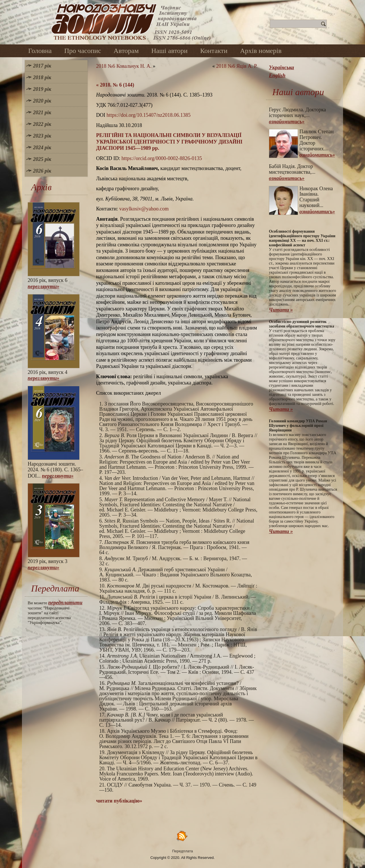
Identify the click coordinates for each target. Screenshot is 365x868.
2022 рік (42, 124)
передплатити (65, 603)
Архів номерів (261, 51)
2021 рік (42, 112)
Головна (40, 51)
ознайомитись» (287, 122)
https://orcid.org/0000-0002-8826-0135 (162, 158)
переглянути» (43, 286)
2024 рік (42, 148)
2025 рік (42, 159)
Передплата (183, 851)
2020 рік (42, 101)
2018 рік (42, 77)
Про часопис (83, 51)
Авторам (126, 51)
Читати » (281, 310)
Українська (281, 67)
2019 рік (42, 89)
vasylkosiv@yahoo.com (144, 209)
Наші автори (169, 51)
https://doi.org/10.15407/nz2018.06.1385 (149, 115)
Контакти (214, 51)
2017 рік (42, 66)
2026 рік (42, 171)
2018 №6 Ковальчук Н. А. (124, 66)
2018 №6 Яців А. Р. (237, 66)
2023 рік (42, 136)
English (277, 75)
